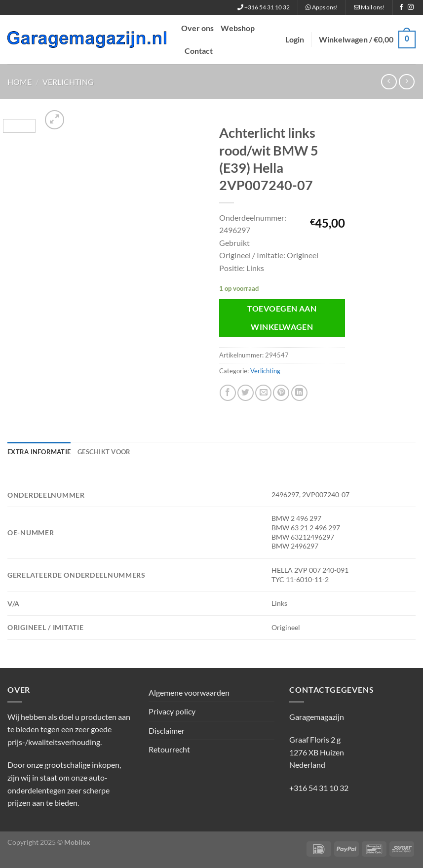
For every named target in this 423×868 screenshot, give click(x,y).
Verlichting (68, 82)
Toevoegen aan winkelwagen (282, 318)
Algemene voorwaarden (189, 692)
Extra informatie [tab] (39, 452)
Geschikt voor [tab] (104, 452)
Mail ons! (369, 7)
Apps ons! (322, 7)
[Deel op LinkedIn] (299, 393)
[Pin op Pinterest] (281, 393)
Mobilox (77, 842)
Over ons (197, 28)
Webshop (238, 28)
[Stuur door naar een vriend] (263, 393)
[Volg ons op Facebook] (401, 7)
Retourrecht (169, 749)
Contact (199, 51)
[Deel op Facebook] (228, 393)
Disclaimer (167, 730)
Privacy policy (172, 711)
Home (19, 82)
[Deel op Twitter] (246, 393)
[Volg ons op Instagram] (411, 7)
